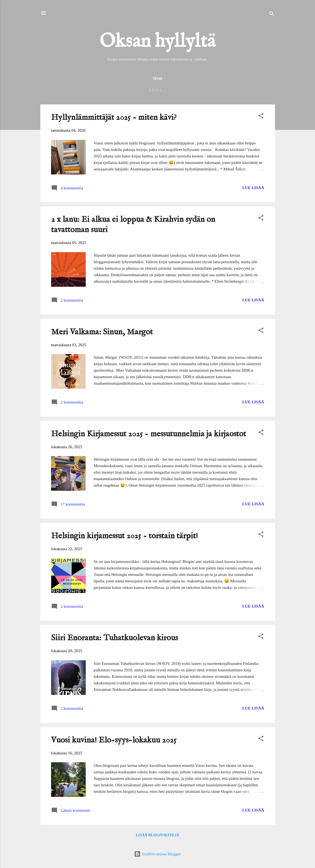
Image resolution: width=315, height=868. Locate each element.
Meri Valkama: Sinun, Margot (102, 333)
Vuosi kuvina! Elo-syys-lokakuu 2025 (114, 741)
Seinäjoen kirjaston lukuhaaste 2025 (157, 90)
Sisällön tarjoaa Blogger (157, 854)
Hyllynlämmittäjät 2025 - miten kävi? (114, 119)
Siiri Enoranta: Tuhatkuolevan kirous (115, 639)
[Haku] (272, 15)
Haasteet (221, 90)
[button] (261, 118)
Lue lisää (253, 189)
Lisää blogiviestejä (157, 836)
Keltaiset (253, 90)
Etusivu (59, 90)
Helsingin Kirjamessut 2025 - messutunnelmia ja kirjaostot (149, 435)
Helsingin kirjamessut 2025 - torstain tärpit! (125, 537)
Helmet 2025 (91, 90)
